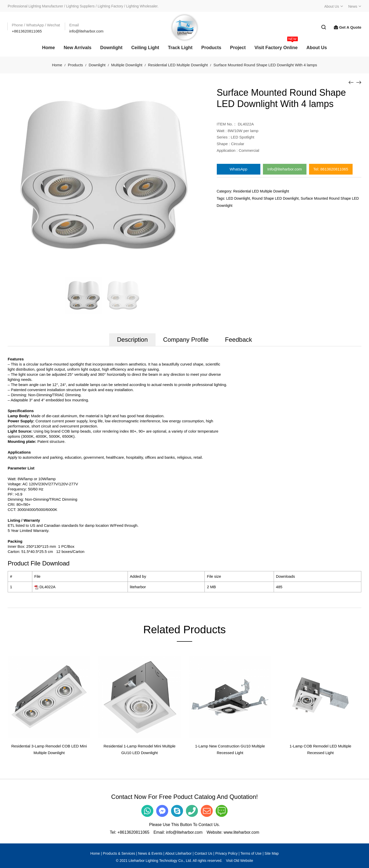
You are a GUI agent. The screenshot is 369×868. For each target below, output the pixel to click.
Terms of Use (251, 853)
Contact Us (203, 853)
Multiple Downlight (127, 65)
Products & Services (119, 853)
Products (75, 65)
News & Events (150, 853)
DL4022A (48, 587)
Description (132, 340)
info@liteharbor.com (184, 832)
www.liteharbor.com (242, 832)
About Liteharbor (178, 853)
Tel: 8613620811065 (331, 169)
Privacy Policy (226, 853)
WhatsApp (238, 169)
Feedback (238, 340)
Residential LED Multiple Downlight (178, 65)
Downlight (97, 65)
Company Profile (186, 340)
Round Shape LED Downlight (275, 198)
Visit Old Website (240, 861)
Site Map (271, 853)
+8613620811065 (133, 832)
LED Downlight (238, 198)
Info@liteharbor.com (284, 169)
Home (57, 65)
